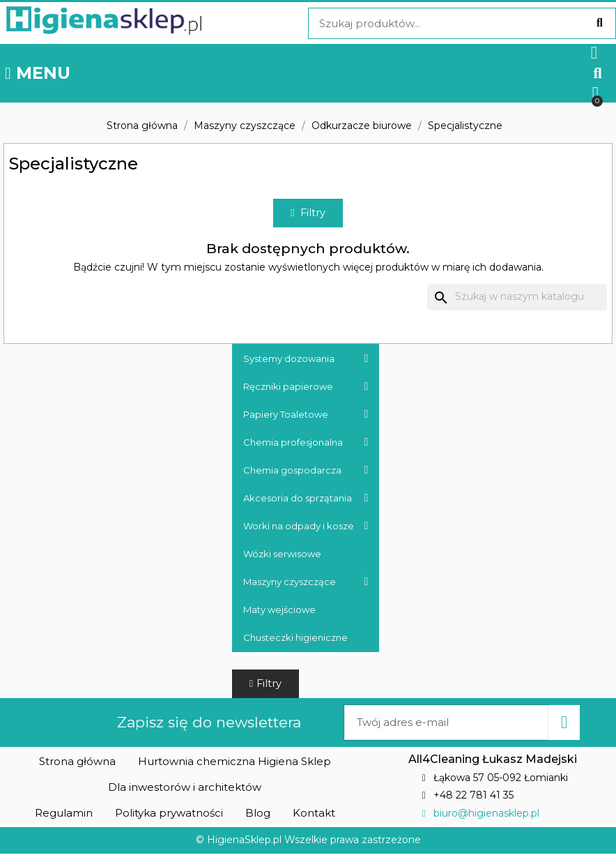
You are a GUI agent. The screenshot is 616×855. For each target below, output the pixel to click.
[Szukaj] (517, 298)
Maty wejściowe (279, 610)
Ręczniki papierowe (306, 387)
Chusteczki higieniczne (295, 638)
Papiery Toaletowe (306, 415)
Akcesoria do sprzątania (306, 499)
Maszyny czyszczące (306, 582)
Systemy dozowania (306, 359)
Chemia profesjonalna (306, 443)
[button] (598, 73)
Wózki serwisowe (282, 554)
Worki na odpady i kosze (306, 527)
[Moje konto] (594, 53)
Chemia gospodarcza (306, 471)
